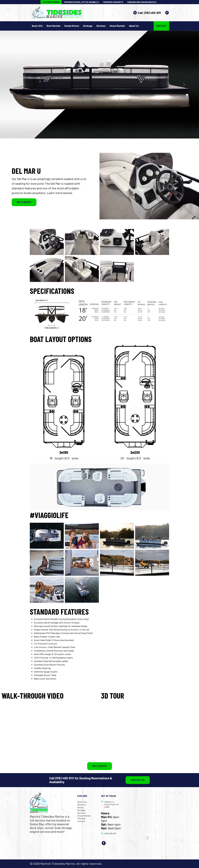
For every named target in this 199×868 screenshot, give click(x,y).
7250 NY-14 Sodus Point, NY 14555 (112, 804)
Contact (161, 26)
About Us (134, 26)
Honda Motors (72, 26)
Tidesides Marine (51, 2)
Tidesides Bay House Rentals (142, 2)
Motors (81, 807)
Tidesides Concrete (113, 2)
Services (101, 26)
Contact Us (138, 780)
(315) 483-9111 (152, 13)
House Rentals (117, 26)
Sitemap (81, 818)
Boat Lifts (37, 26)
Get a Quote (24, 202)
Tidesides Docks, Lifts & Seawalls (81, 2)
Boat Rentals (54, 26)
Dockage (88, 26)
